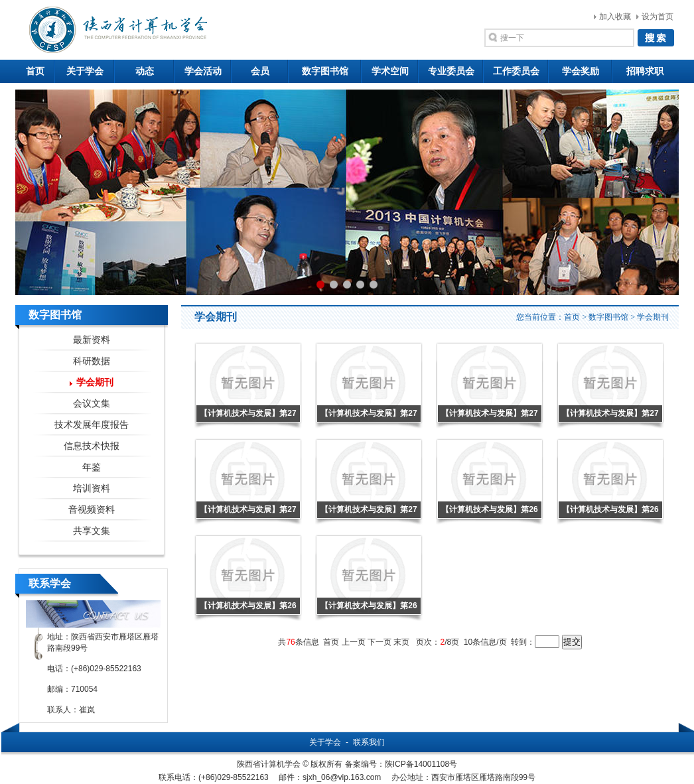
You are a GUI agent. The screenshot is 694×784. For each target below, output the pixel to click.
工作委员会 (516, 71)
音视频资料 (92, 510)
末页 (401, 642)
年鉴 (92, 467)
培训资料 (92, 489)
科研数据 (92, 361)
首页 (35, 71)
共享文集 (92, 531)
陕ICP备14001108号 (421, 764)
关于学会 (85, 71)
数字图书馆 (325, 71)
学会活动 (203, 71)
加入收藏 (615, 17)
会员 (260, 71)
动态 (145, 71)
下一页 (380, 642)
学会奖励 (581, 71)
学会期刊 (95, 382)
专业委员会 (451, 71)
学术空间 (390, 71)
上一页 (354, 642)
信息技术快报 (92, 446)
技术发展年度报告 (92, 425)
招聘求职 (645, 71)
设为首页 (658, 17)
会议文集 (92, 404)
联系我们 (369, 742)
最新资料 (92, 340)
